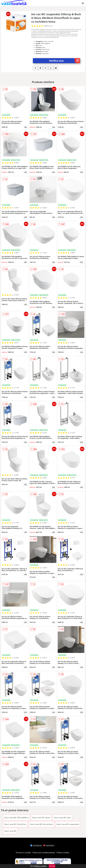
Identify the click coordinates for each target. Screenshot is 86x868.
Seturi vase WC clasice (41, 818)
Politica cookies (63, 853)
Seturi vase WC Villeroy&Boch (16, 818)
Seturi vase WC (10, 831)
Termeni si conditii (23, 853)
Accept (52, 866)
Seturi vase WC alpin (62, 818)
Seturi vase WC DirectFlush (15, 824)
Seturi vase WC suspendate (68, 824)
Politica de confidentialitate (44, 853)
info (26, 127)
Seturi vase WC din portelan (41, 824)
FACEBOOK (36, 846)
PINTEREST (49, 846)
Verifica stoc (64, 61)
